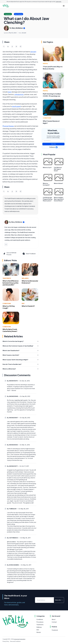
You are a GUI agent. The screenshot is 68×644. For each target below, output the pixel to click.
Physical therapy (8, 126)
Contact (54, 622)
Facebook (55, 630)
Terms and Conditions (15, 641)
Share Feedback (29, 254)
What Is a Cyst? (47, 167)
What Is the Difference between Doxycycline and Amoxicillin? (11, 283)
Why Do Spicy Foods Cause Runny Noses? (10, 330)
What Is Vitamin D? (28, 306)
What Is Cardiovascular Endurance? (30, 282)
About (54, 619)
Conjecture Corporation (19, 639)
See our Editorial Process (10, 254)
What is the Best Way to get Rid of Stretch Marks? (59, 199)
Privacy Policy (6, 641)
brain (10, 92)
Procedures (40, 622)
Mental (45, 63)
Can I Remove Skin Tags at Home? (58, 169)
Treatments (7, 278)
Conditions (7, 303)
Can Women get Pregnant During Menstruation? (48, 199)
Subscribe (53, 144)
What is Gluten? (58, 183)
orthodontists (19, 94)
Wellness (25, 278)
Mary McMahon (17, 28)
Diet (23, 303)
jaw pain (33, 52)
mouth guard (16, 106)
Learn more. (59, 2)
